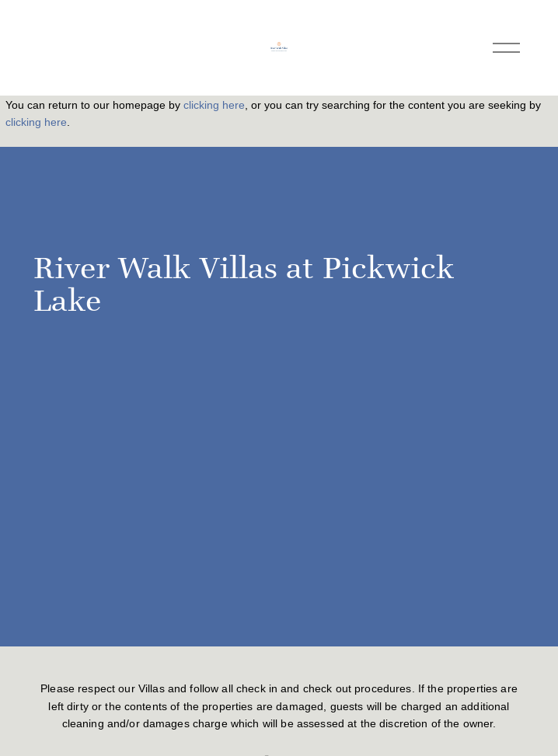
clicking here (214, 105)
